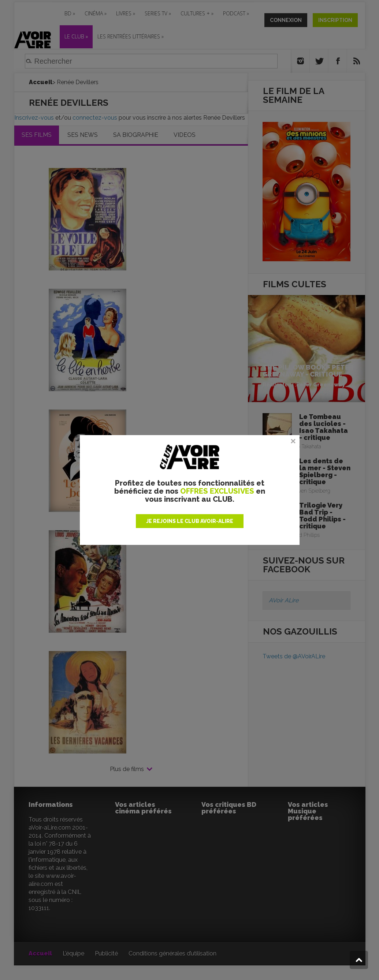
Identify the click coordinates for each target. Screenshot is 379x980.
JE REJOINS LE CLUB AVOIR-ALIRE (190, 521)
